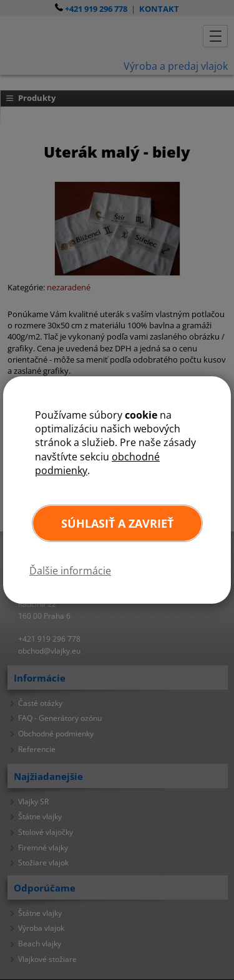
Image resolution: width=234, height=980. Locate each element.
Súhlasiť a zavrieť (117, 523)
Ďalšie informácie (70, 571)
